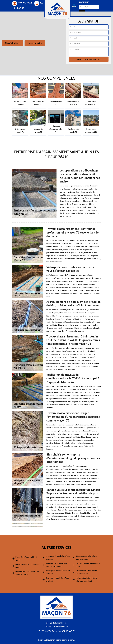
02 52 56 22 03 (23, 3)
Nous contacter (35, 43)
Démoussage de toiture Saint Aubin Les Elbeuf (86, 558)
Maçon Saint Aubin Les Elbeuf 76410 (26, 559)
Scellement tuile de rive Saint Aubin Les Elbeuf (86, 572)
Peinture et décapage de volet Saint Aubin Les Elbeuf (56, 565)
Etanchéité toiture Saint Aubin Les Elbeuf (88, 565)
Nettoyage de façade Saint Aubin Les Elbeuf (57, 580)
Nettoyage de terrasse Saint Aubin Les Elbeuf (58, 572)
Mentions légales (69, 640)
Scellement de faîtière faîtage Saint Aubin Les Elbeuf (86, 580)
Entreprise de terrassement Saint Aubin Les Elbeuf (27, 573)
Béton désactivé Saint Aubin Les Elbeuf (27, 566)
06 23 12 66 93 (67, 631)
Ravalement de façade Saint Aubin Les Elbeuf (58, 558)
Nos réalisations (13, 43)
